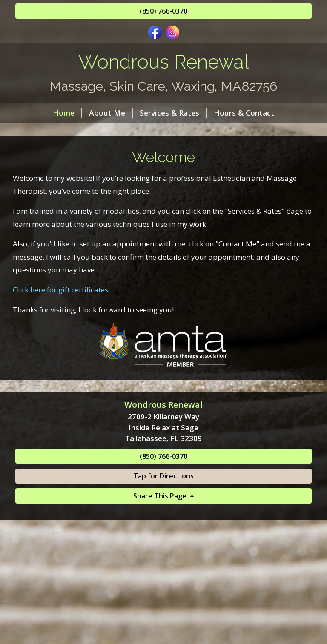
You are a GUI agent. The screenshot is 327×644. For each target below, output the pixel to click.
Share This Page (161, 496)
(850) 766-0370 (163, 11)
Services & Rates (173, 113)
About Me (111, 113)
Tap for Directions (163, 476)
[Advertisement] (163, 581)
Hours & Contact (244, 113)
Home (67, 113)
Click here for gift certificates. (61, 290)
